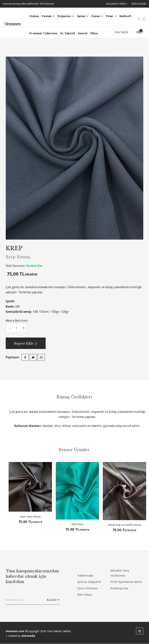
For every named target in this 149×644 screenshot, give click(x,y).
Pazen (96, 16)
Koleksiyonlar (119, 588)
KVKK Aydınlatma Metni (126, 582)
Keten (81, 16)
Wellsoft (125, 16)
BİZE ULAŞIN (139, 4)
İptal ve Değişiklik (89, 582)
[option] (74, 148)
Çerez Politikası (88, 588)
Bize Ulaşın (85, 595)
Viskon (34, 16)
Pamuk (47, 16)
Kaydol (53, 600)
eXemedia (28, 636)
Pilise (94, 34)
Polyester (64, 16)
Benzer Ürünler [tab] (74, 450)
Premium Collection (43, 34)
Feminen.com (15, 631)
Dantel (82, 34)
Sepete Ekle (26, 343)
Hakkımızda (85, 576)
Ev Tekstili (67, 34)
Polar (110, 16)
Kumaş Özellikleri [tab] (74, 397)
